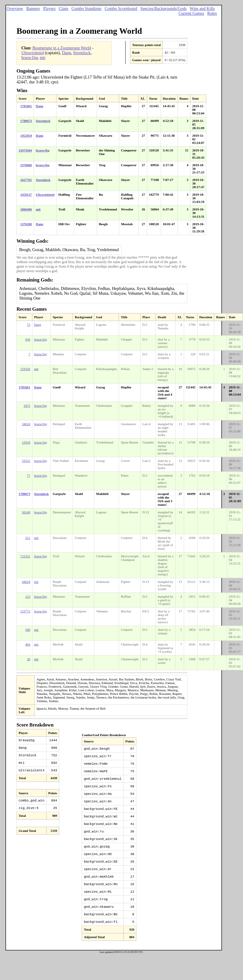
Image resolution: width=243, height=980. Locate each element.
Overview (15, 9)
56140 (26, 512)
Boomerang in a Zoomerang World (62, 48)
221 (28, 538)
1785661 (26, 106)
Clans (63, 9)
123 (28, 596)
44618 (26, 582)
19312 (26, 461)
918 (28, 339)
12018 (26, 442)
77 (29, 475)
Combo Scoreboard (121, 9)
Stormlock (82, 53)
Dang (66, 53)
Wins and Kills (202, 9)
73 (29, 325)
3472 (27, 406)
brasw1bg (29, 58)
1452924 (26, 135)
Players (49, 9)
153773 (25, 611)
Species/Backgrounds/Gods (163, 9)
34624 (26, 424)
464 (28, 644)
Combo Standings (87, 9)
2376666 (26, 165)
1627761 (26, 180)
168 (28, 630)
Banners (33, 9)
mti (43, 58)
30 (29, 659)
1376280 (26, 224)
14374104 (25, 150)
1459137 (26, 194)
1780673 (26, 121)
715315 (25, 556)
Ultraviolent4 (33, 53)
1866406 (26, 209)
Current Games (191, 13)
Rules (212, 13)
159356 (25, 369)
